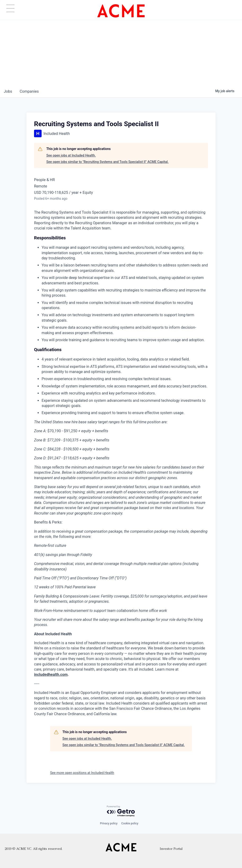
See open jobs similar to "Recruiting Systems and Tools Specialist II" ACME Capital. (107, 162)
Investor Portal (171, 849)
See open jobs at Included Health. (71, 155)
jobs (8, 91)
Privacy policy (109, 823)
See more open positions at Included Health (82, 773)
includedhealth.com (51, 675)
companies (29, 91)
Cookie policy (130, 823)
